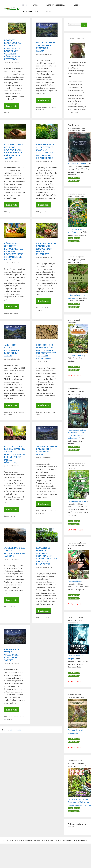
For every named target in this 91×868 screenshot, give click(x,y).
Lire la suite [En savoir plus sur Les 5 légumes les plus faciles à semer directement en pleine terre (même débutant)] (12, 509)
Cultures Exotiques (12, 113)
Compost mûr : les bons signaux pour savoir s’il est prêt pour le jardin (13, 151)
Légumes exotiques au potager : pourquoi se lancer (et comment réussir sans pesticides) (13, 50)
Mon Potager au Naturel (77, 164)
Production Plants (44, 412)
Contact (86, 840)
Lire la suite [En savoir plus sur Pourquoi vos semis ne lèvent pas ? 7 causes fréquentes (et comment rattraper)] (43, 405)
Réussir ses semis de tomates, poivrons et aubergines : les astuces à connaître (46, 556)
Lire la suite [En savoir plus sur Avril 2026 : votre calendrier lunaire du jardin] (12, 405)
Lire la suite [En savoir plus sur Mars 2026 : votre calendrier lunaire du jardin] (43, 504)
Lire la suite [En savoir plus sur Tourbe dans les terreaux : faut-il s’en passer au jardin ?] (12, 600)
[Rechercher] (84, 25)
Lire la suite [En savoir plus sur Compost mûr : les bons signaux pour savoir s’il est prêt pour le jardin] (12, 205)
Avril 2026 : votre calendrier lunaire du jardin (12, 350)
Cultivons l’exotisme (76, 355)
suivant (17, 730)
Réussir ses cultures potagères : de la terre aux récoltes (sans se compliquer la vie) (14, 251)
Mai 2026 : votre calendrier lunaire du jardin (46, 47)
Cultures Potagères (12, 313)
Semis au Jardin (11, 516)
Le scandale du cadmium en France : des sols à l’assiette (46, 249)
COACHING (78, 5)
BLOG (27, 5)
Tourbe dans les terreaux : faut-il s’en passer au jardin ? (15, 552)
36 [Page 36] (11, 730)
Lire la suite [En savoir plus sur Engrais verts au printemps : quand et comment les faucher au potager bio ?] (43, 205)
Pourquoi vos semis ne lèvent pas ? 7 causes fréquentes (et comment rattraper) (46, 352)
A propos (48, 11)
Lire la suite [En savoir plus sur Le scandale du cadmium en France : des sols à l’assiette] (43, 301)
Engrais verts (42, 212)
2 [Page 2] (5, 730)
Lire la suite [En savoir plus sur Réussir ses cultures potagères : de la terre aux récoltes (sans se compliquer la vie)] (12, 306)
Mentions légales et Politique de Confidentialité (56, 840)
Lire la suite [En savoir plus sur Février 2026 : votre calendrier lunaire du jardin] (12, 710)
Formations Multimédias (57, 5)
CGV (73, 840)
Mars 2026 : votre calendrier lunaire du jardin (47, 450)
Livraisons (79, 840)
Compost (9, 212)
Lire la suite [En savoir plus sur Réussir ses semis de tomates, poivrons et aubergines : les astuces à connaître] (43, 611)
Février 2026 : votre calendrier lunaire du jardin (12, 655)
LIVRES (38, 5)
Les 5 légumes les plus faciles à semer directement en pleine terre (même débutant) (15, 454)
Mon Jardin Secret (32, 11)
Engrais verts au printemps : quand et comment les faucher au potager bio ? (45, 151)
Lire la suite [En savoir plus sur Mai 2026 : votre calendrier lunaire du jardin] (43, 100)
